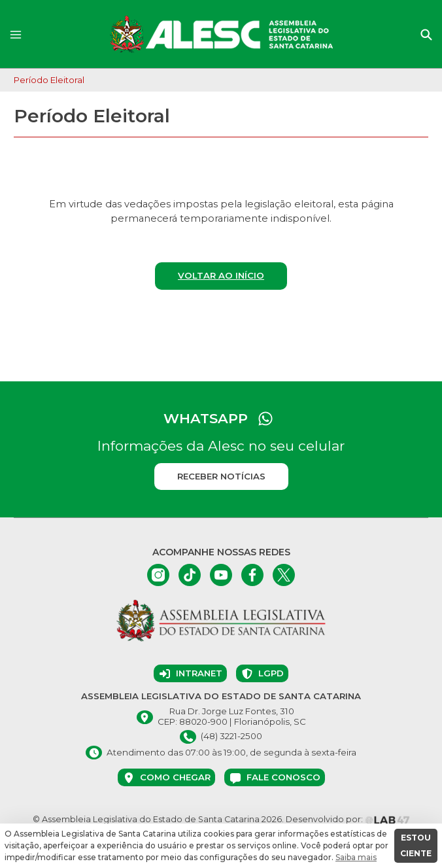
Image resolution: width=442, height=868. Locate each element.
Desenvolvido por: (348, 819)
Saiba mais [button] (356, 857)
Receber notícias (221, 476)
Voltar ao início (221, 275)
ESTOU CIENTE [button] (416, 845)
